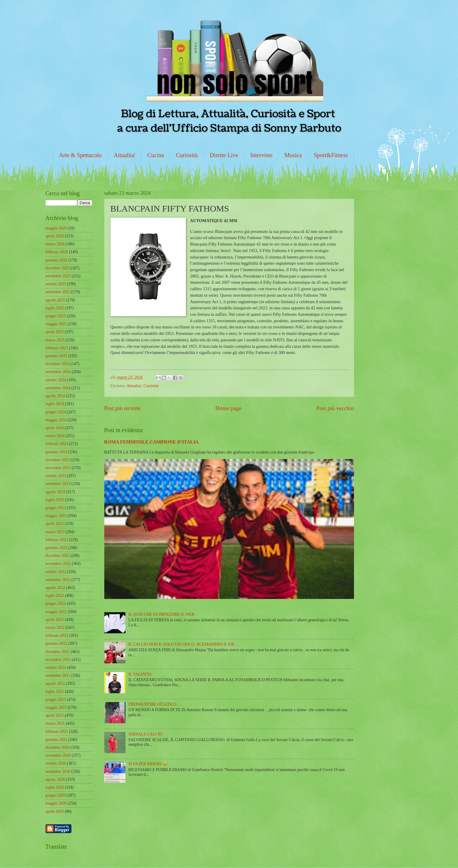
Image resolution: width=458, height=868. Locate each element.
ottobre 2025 (56, 284)
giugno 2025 (56, 316)
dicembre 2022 (58, 556)
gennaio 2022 (57, 643)
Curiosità (187, 155)
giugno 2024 (56, 412)
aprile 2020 (55, 811)
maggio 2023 (56, 516)
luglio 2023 (55, 500)
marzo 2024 (55, 436)
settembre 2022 (58, 580)
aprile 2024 (55, 428)
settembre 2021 (58, 675)
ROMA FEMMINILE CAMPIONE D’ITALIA (152, 442)
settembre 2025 (58, 292)
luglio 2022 (55, 596)
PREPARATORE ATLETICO (152, 704)
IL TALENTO (140, 674)
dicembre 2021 (58, 652)
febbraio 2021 (57, 732)
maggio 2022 (56, 612)
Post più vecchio (335, 408)
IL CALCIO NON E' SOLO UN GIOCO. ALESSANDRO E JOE (181, 644)
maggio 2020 (56, 803)
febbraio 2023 (57, 540)
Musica (293, 155)
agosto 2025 (55, 300)
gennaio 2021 (57, 739)
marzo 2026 (55, 244)
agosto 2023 (55, 492)
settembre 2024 (58, 388)
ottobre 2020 (56, 763)
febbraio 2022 (57, 636)
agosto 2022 (55, 588)
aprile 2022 (55, 620)
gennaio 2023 (57, 548)
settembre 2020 (58, 772)
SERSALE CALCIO (145, 734)
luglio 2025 (55, 308)
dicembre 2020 (58, 747)
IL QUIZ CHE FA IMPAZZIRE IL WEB (161, 614)
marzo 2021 (55, 723)
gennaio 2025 (57, 356)
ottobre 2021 (56, 668)
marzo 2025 (55, 340)
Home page (228, 408)
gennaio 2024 (57, 452)
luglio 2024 (55, 404)
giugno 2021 (56, 700)
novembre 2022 (58, 564)
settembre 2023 (58, 484)
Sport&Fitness (331, 155)
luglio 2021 (55, 692)
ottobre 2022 (56, 572)
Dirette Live (224, 155)
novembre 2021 (58, 660)
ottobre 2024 (56, 380)
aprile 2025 (55, 332)
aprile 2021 (55, 715)
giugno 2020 (56, 795)
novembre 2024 (58, 372)
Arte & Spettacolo (80, 155)
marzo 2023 (55, 532)
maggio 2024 (56, 420)
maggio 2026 (56, 228)
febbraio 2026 (57, 252)
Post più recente (122, 408)
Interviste (261, 155)
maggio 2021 (56, 707)
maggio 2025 (56, 324)
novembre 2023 (58, 468)
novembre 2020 (58, 755)
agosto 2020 (55, 779)
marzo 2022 (55, 628)
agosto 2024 (55, 396)
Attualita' (125, 155)
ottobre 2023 (56, 476)
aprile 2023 (55, 524)
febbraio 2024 (57, 444)
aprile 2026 (55, 236)
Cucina (156, 155)
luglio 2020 (55, 787)
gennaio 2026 (57, 260)
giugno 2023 (56, 508)
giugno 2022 (56, 603)
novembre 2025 (58, 276)
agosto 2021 (55, 683)
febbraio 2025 (57, 348)
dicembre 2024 (58, 364)
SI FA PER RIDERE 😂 (148, 764)
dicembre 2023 (58, 460)
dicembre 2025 (58, 268)
